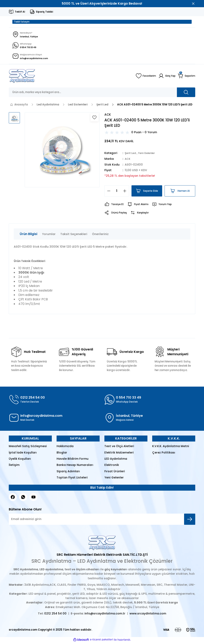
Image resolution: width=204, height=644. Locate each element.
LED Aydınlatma (116, 460)
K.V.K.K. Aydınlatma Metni (171, 448)
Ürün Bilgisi (28, 235)
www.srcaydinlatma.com (148, 615)
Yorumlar (49, 235)
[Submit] (190, 521)
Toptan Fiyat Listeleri (72, 479)
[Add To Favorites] (94, 119)
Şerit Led (131, 155)
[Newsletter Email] (102, 521)
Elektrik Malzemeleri (119, 454)
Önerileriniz (100, 235)
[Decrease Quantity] (108, 193)
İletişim (14, 466)
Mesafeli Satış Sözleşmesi (28, 448)
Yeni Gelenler (149, 155)
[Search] (102, 94)
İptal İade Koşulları (23, 454)
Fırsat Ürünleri (115, 473)
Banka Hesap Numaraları (75, 466)
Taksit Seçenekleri (74, 235)
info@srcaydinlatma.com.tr (105, 615)
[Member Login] (166, 77)
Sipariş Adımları (68, 473)
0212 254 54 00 (55, 615)
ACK (128, 160)
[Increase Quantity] (126, 193)
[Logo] (22, 77)
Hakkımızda (65, 448)
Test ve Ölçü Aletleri (119, 448)
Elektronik (112, 466)
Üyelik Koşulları (20, 460)
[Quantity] (117, 193)
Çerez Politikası (164, 454)
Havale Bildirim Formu (73, 460)
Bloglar (62, 454)
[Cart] (186, 77)
